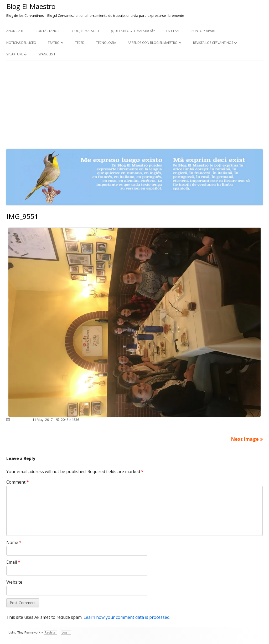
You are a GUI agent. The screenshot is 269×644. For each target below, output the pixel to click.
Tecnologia (106, 43)
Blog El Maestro (31, 6)
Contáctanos (47, 31)
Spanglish (47, 54)
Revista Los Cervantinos (213, 43)
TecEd (80, 43)
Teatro (54, 43)
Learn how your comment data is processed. (127, 617)
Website (14, 582)
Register (51, 633)
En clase (173, 31)
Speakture (15, 54)
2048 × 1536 (70, 420)
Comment (18, 482)
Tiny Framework (29, 633)
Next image (245, 439)
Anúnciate (15, 31)
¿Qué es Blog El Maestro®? (133, 31)
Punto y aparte (204, 31)
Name (14, 542)
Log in (66, 633)
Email (13, 562)
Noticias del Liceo (21, 43)
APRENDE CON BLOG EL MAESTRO (153, 43)
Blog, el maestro (85, 31)
